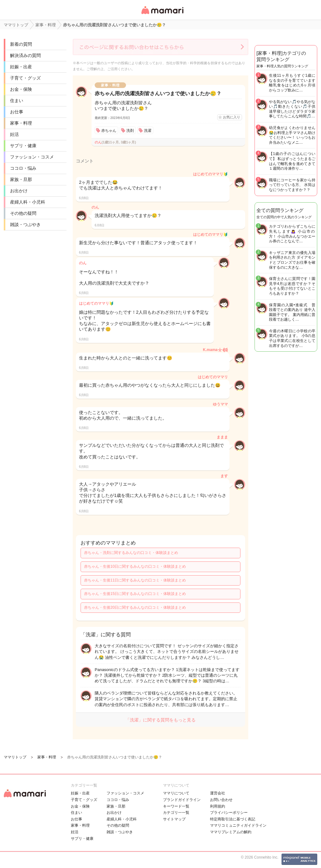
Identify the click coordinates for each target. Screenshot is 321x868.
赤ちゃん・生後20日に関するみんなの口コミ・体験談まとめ (135, 607)
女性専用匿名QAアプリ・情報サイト (162, 15)
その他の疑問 (23, 213)
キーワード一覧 (176, 806)
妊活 (14, 134)
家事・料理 (21, 123)
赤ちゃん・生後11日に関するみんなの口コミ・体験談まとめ (135, 580)
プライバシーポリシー (229, 813)
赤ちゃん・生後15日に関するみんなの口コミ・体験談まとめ (135, 594)
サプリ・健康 (23, 146)
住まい (17, 101)
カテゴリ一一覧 (176, 813)
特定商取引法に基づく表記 (233, 819)
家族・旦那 (21, 179)
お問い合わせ (221, 800)
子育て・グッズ (25, 78)
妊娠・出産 (21, 67)
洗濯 (148, 131)
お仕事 (17, 112)
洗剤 (130, 131)
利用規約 (218, 806)
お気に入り (232, 117)
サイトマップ (174, 819)
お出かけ (19, 191)
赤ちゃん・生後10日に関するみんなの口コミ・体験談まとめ (135, 566)
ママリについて (176, 793)
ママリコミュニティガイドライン (238, 825)
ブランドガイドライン (182, 800)
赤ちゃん (109, 131)
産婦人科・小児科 (28, 202)
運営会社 (218, 793)
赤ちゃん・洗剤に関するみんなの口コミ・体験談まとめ (131, 553)
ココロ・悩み (23, 168)
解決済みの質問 (25, 55)
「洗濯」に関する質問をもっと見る (160, 720)
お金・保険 (21, 89)
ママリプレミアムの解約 (231, 832)
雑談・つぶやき (25, 225)
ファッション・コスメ (32, 157)
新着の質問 (21, 44)
